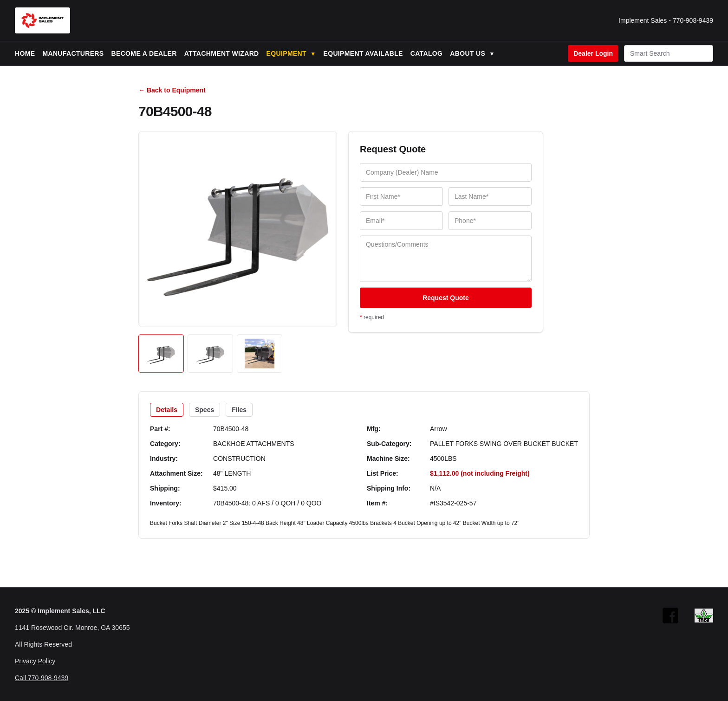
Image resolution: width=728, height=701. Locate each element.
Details (167, 410)
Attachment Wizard (222, 53)
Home (25, 53)
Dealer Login (593, 53)
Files (239, 410)
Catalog (427, 53)
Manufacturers (73, 53)
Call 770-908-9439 (42, 678)
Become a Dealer (144, 53)
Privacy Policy (35, 661)
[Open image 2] (210, 354)
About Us (472, 53)
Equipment (291, 53)
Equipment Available (363, 53)
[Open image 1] (161, 354)
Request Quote (446, 298)
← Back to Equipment (172, 90)
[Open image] (238, 229)
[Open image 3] (260, 354)
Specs (205, 410)
